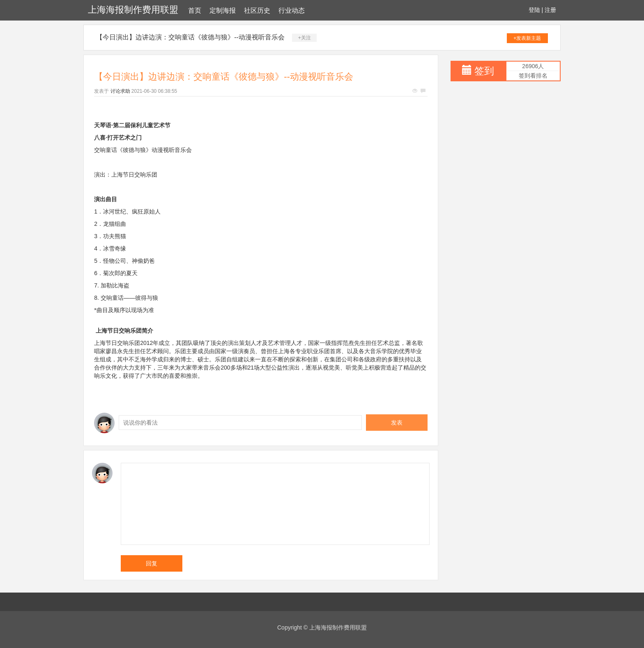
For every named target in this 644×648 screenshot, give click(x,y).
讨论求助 (120, 91)
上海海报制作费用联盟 (133, 10)
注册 (550, 10)
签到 (484, 71)
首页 (195, 10)
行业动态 (292, 10)
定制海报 (223, 10)
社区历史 (257, 10)
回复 (152, 563)
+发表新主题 (527, 38)
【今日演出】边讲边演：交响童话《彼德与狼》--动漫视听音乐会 (190, 37)
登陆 (534, 10)
